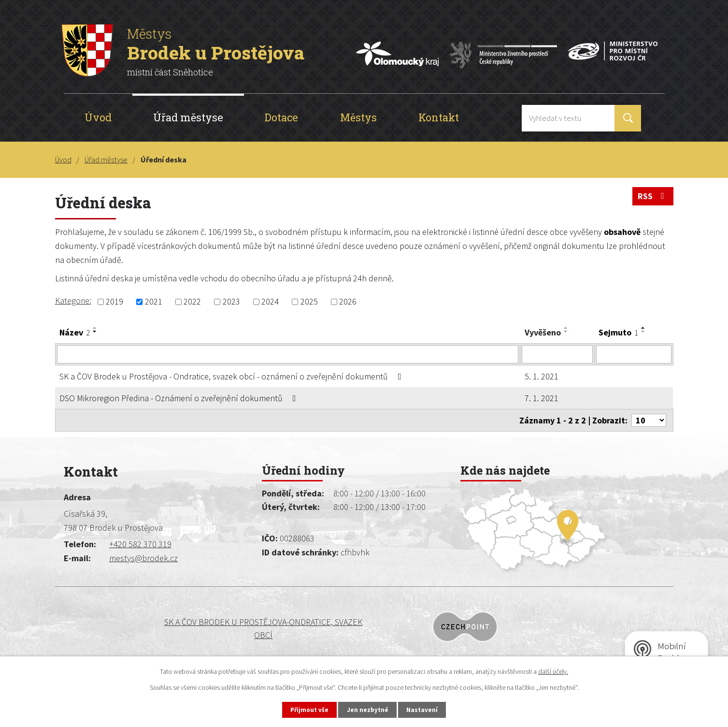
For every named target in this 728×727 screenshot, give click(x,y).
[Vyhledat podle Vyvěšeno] (557, 354)
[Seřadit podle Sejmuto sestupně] (643, 332)
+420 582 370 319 (140, 544)
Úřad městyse (188, 117)
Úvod (98, 117)
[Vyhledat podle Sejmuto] (634, 354)
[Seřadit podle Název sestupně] (95, 332)
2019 (114, 302)
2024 (270, 302)
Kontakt (439, 117)
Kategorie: (73, 300)
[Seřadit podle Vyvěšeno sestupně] (566, 332)
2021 (154, 302)
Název (75, 332)
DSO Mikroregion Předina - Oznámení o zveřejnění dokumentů (180, 398)
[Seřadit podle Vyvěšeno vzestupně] (566, 328)
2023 (231, 302)
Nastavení (427, 709)
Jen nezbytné (368, 709)
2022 (192, 302)
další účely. (553, 670)
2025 (309, 302)
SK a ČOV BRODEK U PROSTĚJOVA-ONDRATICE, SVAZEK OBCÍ (136, 629)
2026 (348, 302)
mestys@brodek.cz (143, 558)
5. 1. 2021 (542, 376)
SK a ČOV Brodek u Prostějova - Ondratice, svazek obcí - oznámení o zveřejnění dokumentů (232, 376)
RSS (653, 198)
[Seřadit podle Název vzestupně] (95, 328)
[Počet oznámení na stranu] (649, 420)
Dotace (281, 117)
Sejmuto (618, 332)
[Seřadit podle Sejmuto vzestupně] (643, 328)
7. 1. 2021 (542, 398)
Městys (358, 117)
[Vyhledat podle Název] (288, 354)
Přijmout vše (305, 709)
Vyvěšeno (543, 332)
